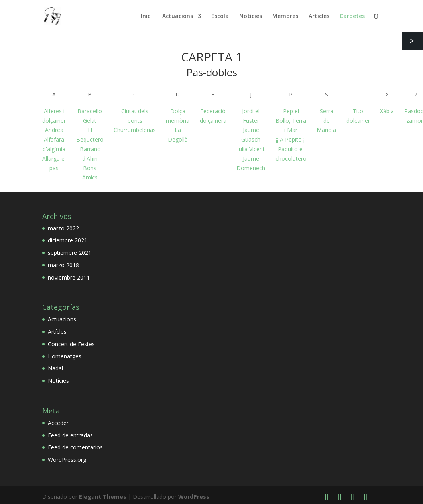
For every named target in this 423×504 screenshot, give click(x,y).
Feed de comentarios (75, 447)
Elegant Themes (103, 497)
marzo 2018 (63, 265)
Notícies (251, 16)
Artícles (319, 16)
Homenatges (65, 356)
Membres (285, 16)
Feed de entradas (70, 435)
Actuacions (178, 16)
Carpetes (352, 16)
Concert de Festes (71, 344)
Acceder (58, 423)
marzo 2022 (63, 228)
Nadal (55, 368)
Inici (146, 16)
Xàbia (387, 111)
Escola (220, 16)
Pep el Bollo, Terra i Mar (291, 121)
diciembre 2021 (68, 240)
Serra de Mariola (326, 121)
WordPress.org (67, 460)
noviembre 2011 (69, 277)
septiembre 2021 (70, 253)
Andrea (54, 130)
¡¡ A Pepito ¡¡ (291, 139)
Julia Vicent (251, 149)
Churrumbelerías (135, 130)
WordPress (194, 497)
